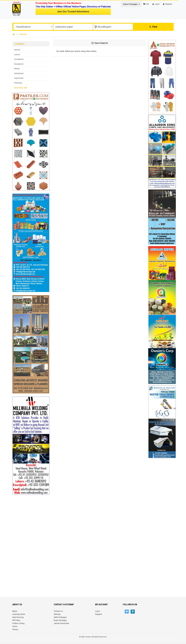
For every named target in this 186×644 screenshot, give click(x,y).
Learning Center (19, 614)
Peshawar (18, 83)
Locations (20, 44)
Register (167, 4)
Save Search (100, 43)
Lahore (17, 55)
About (15, 611)
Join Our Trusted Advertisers (73, 12)
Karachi (17, 50)
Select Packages (130, 4)
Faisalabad (19, 59)
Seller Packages (60, 617)
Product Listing (18, 623)
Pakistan (23, 34)
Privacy (15, 629)
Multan (17, 69)
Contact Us (58, 611)
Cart (146, 4)
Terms (15, 626)
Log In (156, 4)
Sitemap (57, 614)
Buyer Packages (60, 620)
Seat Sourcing (18, 617)
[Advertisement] (31, 538)
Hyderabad (19, 73)
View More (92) (20, 88)
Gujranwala (19, 78)
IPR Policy (16, 620)
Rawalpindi (19, 64)
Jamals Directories (61, 623)
